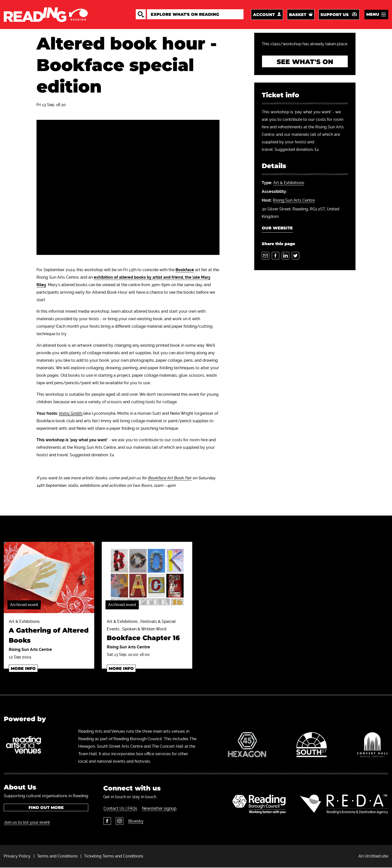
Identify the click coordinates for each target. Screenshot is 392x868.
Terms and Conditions (57, 856)
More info (23, 669)
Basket (298, 15)
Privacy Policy (17, 856)
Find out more (46, 808)
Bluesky (135, 822)
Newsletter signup (159, 809)
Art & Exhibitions (289, 183)
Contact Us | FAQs (120, 809)
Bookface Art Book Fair (170, 479)
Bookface (185, 271)
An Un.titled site (373, 856)
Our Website (277, 229)
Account (264, 15)
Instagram (119, 821)
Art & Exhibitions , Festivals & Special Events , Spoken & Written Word (147, 632)
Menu (373, 15)
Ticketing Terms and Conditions (114, 856)
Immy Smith (71, 414)
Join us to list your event (27, 823)
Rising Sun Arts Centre (294, 201)
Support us (335, 15)
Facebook (107, 821)
